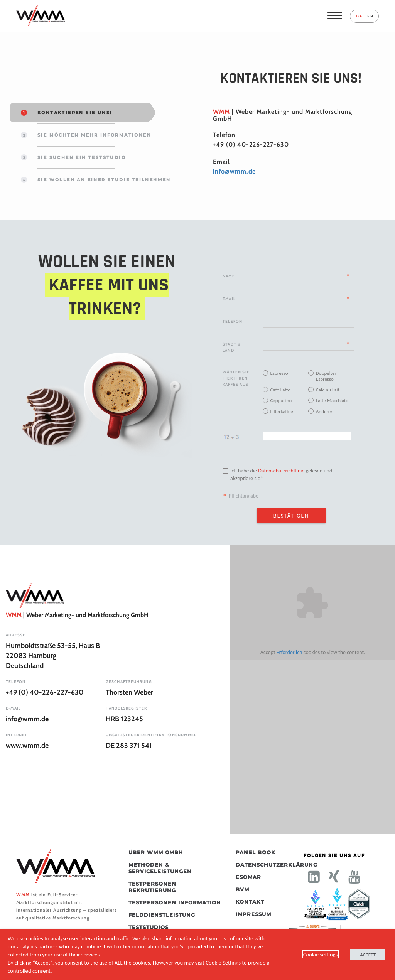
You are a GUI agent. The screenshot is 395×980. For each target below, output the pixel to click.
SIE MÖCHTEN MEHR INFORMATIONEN (86, 135)
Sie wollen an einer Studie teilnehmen (96, 180)
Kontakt (250, 902)
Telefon (232, 321)
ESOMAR (248, 877)
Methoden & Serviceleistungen (160, 868)
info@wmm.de (234, 171)
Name (229, 276)
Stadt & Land (231, 347)
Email (229, 299)
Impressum (253, 914)
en (371, 16)
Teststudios (149, 927)
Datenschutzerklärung (257, 865)
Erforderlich (289, 652)
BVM (242, 889)
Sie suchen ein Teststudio (73, 157)
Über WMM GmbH (156, 852)
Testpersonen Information (175, 902)
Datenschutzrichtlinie (281, 471)
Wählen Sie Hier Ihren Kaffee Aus (236, 378)
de (359, 16)
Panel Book (256, 852)
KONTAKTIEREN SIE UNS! (66, 113)
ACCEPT (368, 955)
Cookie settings (321, 955)
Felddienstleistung (162, 915)
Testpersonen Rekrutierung (152, 887)
